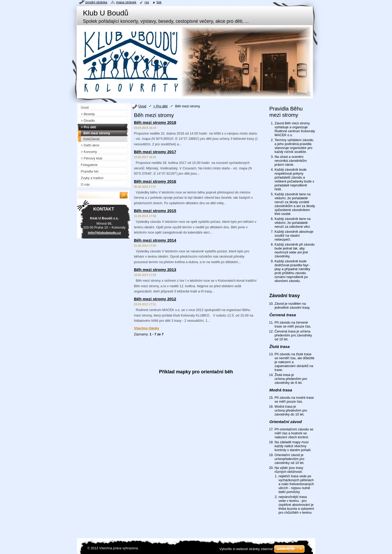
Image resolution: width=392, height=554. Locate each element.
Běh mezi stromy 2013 (155, 270)
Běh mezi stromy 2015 (155, 211)
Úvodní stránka (96, 2)
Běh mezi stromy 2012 (155, 299)
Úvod (142, 106)
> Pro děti (160, 106)
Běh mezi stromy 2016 (155, 181)
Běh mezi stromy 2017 (155, 152)
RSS (147, 2)
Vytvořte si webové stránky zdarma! (246, 549)
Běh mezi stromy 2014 (155, 240)
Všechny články (147, 328)
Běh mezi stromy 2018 (155, 122)
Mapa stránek (126, 2)
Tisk (159, 2)
